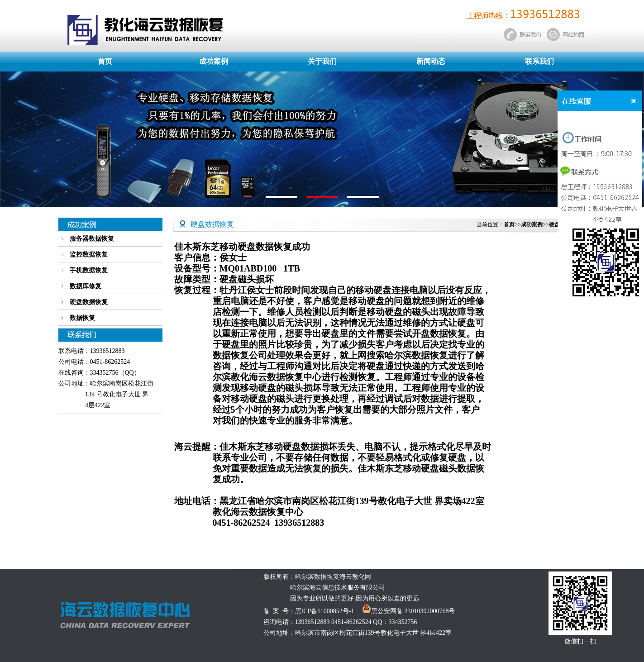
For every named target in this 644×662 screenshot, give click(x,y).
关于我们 (322, 61)
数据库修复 (86, 286)
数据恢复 (82, 318)
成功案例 (214, 61)
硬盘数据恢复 (89, 302)
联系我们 (539, 61)
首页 (105, 61)
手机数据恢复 (89, 270)
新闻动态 (431, 61)
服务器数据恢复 (92, 239)
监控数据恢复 (89, 255)
